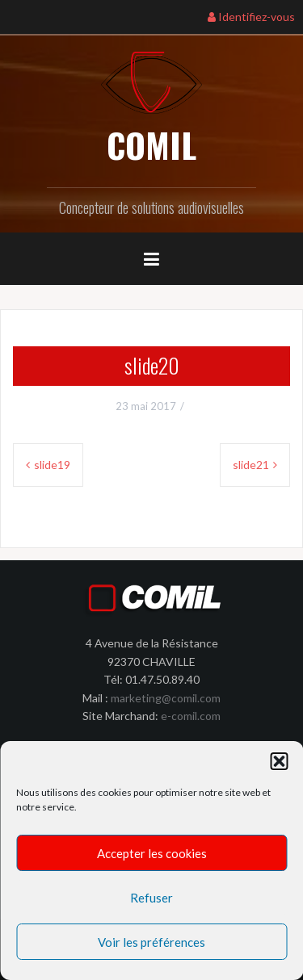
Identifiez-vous (251, 17)
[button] (279, 761)
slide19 (52, 465)
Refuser (151, 898)
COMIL (151, 144)
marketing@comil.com (166, 698)
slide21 (251, 465)
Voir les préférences (151, 942)
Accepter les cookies (152, 853)
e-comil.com (191, 716)
